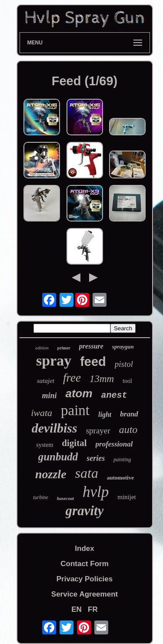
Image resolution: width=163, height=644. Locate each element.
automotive (120, 478)
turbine (41, 497)
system (45, 445)
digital (74, 443)
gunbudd (58, 457)
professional (114, 444)
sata (87, 473)
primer (64, 348)
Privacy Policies (85, 579)
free (72, 378)
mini (49, 396)
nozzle (51, 474)
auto (128, 429)
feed (93, 362)
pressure (91, 346)
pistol (124, 364)
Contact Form (85, 564)
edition (42, 348)
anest (114, 395)
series (96, 458)
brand (129, 414)
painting (122, 460)
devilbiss (55, 428)
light (105, 414)
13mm (102, 379)
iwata (42, 413)
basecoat (65, 498)
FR (93, 609)
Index (84, 548)
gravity (85, 511)
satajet (46, 381)
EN (77, 609)
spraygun (123, 347)
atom (79, 393)
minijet (127, 497)
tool (127, 381)
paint (75, 410)
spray (54, 361)
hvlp (96, 492)
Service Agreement (85, 594)
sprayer (98, 431)
